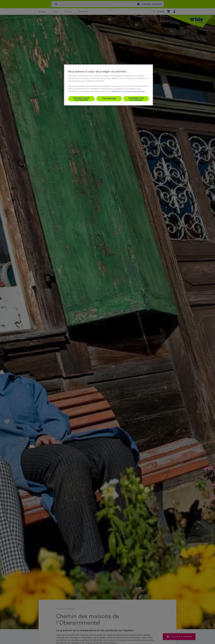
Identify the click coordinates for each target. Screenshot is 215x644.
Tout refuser (109, 99)
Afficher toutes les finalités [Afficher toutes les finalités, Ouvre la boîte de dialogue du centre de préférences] (81, 99)
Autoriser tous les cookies (136, 99)
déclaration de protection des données (128, 91)
